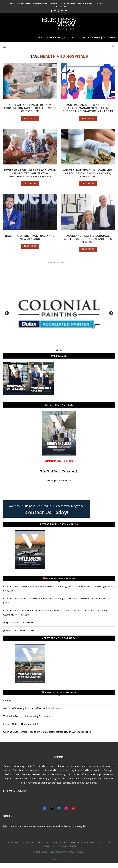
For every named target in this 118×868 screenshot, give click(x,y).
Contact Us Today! (47, 517)
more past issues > (59, 485)
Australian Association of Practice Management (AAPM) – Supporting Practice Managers (88, 108)
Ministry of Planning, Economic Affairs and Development (33, 713)
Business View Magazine (60, 583)
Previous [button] (7, 318)
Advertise (26, 3)
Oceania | (96, 37)
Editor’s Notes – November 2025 (21, 728)
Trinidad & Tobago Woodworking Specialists (27, 721)
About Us (15, 3)
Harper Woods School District (19, 627)
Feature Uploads (59, 7)
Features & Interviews (70, 3)
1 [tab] (57, 355)
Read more (30, 119)
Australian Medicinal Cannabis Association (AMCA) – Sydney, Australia (88, 174)
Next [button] (111, 318)
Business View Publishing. (55, 857)
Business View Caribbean (60, 697)
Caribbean (109, 37)
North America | (81, 37)
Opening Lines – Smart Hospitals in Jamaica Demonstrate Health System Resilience (47, 736)
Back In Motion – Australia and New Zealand (30, 242)
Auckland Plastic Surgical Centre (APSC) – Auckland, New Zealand (88, 243)
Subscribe (88, 3)
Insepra (7, 705)
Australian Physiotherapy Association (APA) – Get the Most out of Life (30, 108)
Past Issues (51, 3)
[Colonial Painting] (59, 319)
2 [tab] (61, 355)
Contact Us (100, 3)
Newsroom (38, 3)
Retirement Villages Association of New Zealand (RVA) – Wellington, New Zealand (30, 176)
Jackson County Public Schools (19, 635)
